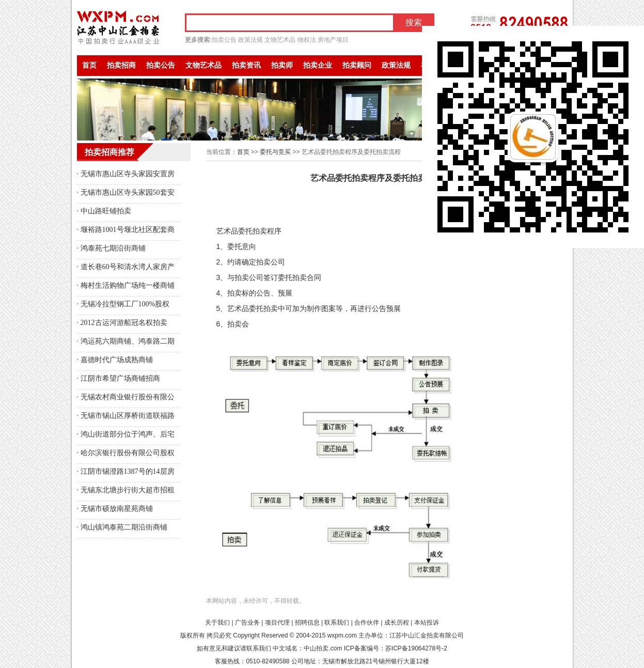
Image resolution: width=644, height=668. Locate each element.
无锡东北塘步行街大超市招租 (128, 490)
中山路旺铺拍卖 (106, 211)
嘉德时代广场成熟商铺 (117, 360)
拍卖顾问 (357, 65)
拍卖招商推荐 (109, 152)
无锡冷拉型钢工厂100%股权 (125, 304)
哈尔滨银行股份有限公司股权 (128, 453)
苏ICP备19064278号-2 (416, 648)
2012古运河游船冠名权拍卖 (124, 323)
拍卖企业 (318, 65)
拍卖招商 (121, 65)
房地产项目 (333, 40)
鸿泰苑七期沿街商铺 (113, 248)
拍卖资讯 (246, 65)
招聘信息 (307, 623)
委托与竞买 (275, 152)
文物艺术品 (280, 40)
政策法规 (250, 40)
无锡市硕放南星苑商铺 (117, 509)
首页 (89, 65)
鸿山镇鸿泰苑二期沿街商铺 (124, 527)
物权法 (307, 40)
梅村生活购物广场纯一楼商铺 (128, 285)
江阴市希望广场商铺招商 (120, 378)
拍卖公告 (224, 40)
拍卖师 (282, 65)
